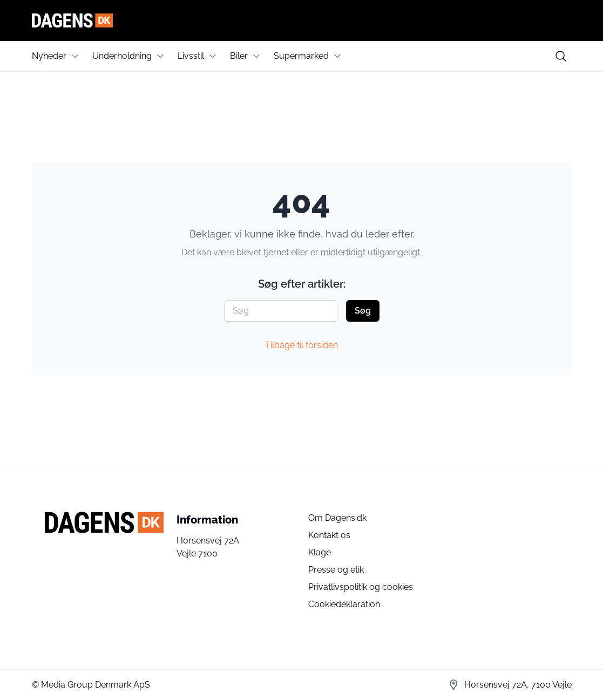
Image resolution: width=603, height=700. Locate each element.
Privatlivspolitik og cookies (361, 587)
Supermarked (301, 56)
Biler (239, 56)
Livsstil (191, 56)
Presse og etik (336, 570)
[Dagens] (302, 21)
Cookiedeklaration (344, 604)
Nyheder (49, 56)
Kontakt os (329, 535)
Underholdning (122, 56)
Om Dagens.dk (337, 518)
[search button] (561, 56)
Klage (320, 552)
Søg (363, 311)
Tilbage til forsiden (301, 345)
